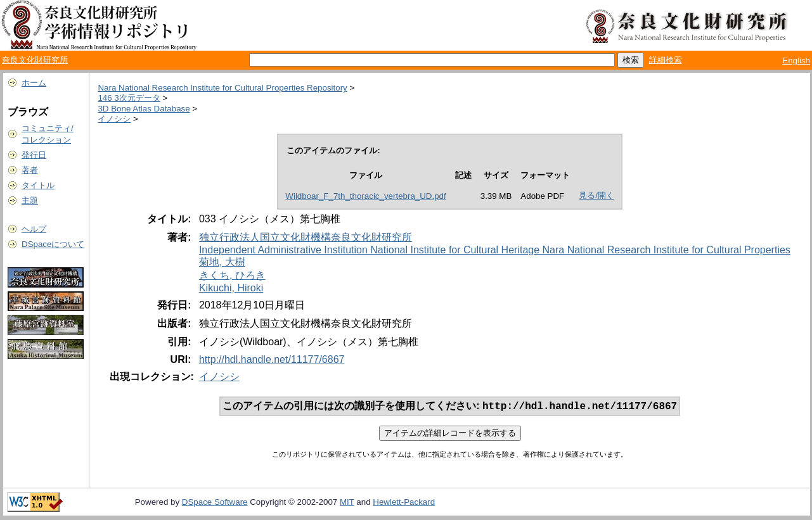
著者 (30, 170)
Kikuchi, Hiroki (231, 288)
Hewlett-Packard (404, 503)
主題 (30, 200)
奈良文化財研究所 (35, 60)
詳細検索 (666, 60)
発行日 (34, 155)
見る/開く (596, 195)
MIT (347, 503)
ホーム (34, 83)
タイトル (38, 185)
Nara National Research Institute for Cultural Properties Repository (222, 88)
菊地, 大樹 (222, 262)
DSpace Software (215, 503)
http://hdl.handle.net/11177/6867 (272, 359)
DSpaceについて (53, 244)
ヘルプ (34, 229)
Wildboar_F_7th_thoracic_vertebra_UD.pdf (365, 196)
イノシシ (114, 119)
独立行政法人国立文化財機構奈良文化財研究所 (306, 237)
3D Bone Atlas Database (144, 109)
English (796, 60)
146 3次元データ (129, 98)
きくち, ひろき (232, 275)
